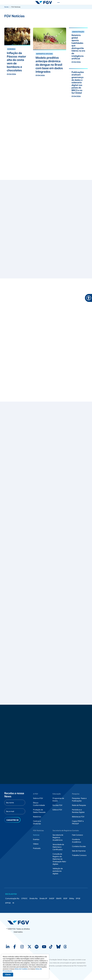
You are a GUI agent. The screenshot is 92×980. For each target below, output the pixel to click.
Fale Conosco (77, 835)
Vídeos (36, 844)
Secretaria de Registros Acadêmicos (58, 837)
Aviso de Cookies (21, 969)
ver (6, 46)
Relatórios (37, 817)
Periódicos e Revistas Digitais (78, 811)
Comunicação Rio (12, 898)
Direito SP (43, 898)
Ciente (8, 975)
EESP (65, 898)
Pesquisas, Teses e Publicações (79, 800)
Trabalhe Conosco (79, 855)
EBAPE (59, 898)
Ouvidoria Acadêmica (76, 841)
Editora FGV (57, 810)
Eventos (36, 839)
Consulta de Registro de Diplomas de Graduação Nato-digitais (59, 859)
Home (6, 7)
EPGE (78, 898)
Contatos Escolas (79, 846)
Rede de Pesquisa (79, 805)
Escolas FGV (57, 805)
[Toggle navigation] (57, 2)
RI (13, 903)
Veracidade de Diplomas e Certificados (58, 847)
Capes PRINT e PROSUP (78, 822)
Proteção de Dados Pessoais (39, 811)
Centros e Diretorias (37, 822)
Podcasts (37, 848)
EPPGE (8, 903)
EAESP (52, 898)
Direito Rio (34, 898)
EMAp (72, 898)
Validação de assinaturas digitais (58, 871)
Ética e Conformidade (39, 804)
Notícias (36, 835)
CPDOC (24, 898)
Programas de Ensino (58, 800)
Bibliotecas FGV (78, 817)
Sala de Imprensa (79, 851)
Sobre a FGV (38, 798)
